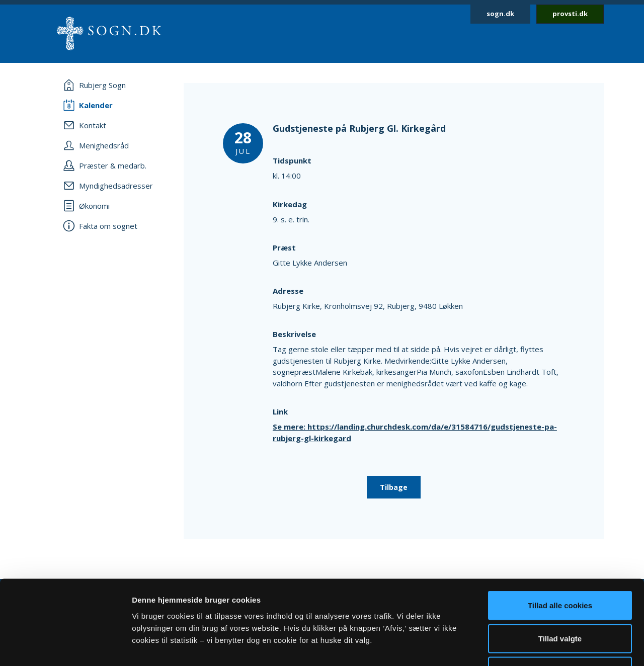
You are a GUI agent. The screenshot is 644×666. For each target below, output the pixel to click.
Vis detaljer (523, 646)
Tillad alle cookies (560, 534)
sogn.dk (500, 14)
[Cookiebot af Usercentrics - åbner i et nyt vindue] (65, 646)
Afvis (560, 600)
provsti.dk (570, 14)
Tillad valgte (560, 567)
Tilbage (394, 487)
